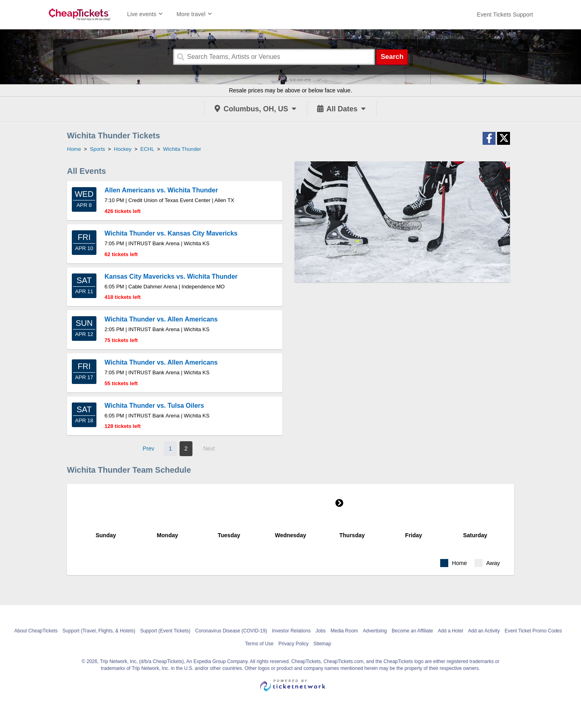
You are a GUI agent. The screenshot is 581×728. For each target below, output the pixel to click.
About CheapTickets (36, 631)
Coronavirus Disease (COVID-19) (231, 631)
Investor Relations (291, 631)
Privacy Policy (294, 644)
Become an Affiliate (413, 631)
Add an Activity (484, 631)
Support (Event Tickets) (165, 631)
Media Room (344, 631)
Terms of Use (259, 644)
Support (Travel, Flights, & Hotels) (99, 631)
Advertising (375, 631)
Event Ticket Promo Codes (533, 631)
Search (392, 57)
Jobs (321, 631)
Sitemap (322, 644)
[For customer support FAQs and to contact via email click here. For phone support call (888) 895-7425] (505, 15)
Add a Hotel (450, 631)
